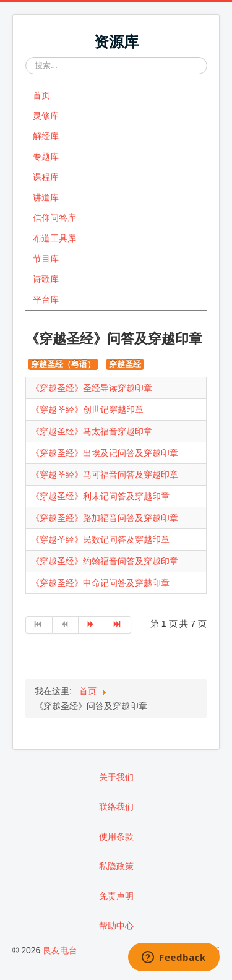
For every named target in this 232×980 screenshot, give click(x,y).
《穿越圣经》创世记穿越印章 (87, 410)
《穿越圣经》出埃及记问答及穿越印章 (105, 453)
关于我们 (116, 777)
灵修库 (46, 116)
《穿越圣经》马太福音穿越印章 (92, 431)
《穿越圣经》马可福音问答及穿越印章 (105, 475)
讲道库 (46, 197)
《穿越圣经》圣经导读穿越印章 (92, 388)
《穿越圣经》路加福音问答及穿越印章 (105, 518)
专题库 (46, 157)
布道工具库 (54, 238)
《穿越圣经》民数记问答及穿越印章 (100, 539)
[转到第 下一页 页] (92, 625)
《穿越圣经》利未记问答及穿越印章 (100, 496)
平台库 (46, 299)
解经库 (46, 136)
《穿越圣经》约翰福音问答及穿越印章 (105, 561)
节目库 (46, 259)
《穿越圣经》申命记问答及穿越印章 (100, 583)
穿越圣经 (125, 364)
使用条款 (116, 836)
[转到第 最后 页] (118, 625)
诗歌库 (46, 279)
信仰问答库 (54, 218)
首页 (41, 95)
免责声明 (116, 896)
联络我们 (116, 807)
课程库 (46, 177)
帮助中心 (116, 926)
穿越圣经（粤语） (63, 364)
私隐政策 (116, 866)
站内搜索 (26, 57)
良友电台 (60, 950)
